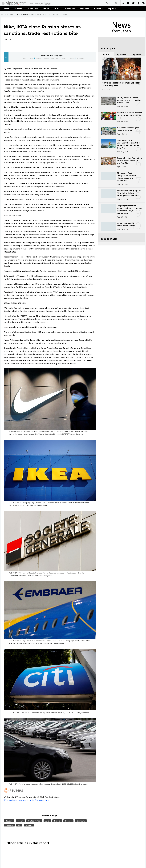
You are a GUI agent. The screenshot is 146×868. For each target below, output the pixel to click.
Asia (47, 821)
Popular (112, 9)
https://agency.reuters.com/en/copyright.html (27, 800)
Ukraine (29, 825)
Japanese (85, 9)
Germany (81, 821)
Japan (20, 821)
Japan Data (33, 9)
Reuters (9, 821)
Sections (98, 9)
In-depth (18, 9)
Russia (57, 821)
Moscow (9, 825)
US (19, 825)
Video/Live (70, 9)
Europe (68, 821)
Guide (57, 9)
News (46, 9)
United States (34, 821)
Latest (6, 9)
